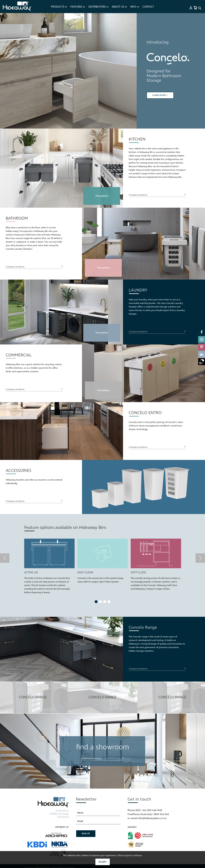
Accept (103, 862)
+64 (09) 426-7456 (152, 810)
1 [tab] (96, 602)
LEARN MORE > (160, 95)
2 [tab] (100, 602)
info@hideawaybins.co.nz (152, 818)
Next (130, 71)
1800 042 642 (161, 814)
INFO (135, 7)
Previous (6, 71)
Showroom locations (91, 758)
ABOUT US (119, 7)
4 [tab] (109, 602)
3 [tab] (105, 602)
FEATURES (78, 7)
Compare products (138, 195)
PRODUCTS (59, 7)
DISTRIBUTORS (98, 7)
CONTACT (148, 7)
